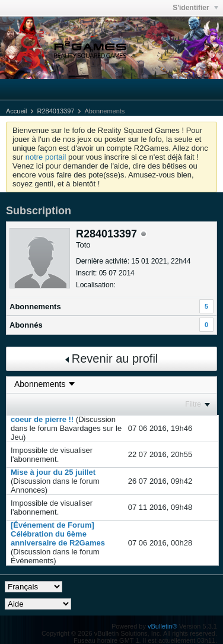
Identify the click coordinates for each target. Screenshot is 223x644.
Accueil (16, 111)
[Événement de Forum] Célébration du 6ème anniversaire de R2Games (58, 534)
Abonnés (26, 325)
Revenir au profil (112, 359)
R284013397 (55, 111)
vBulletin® (163, 626)
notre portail (46, 157)
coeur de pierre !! (42, 419)
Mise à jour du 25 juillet (53, 472)
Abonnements (35, 307)
